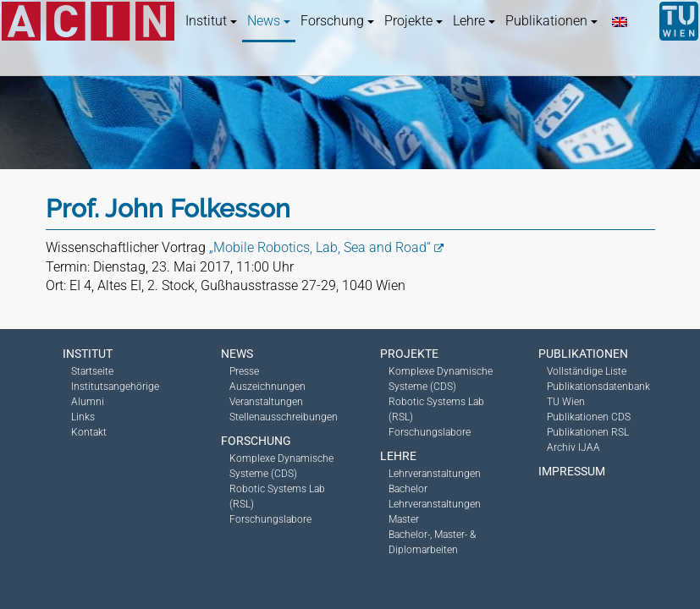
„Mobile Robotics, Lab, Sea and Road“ (320, 247)
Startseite (92, 371)
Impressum (572, 471)
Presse (244, 371)
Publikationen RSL (588, 432)
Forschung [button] (337, 21)
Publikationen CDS (589, 417)
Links (83, 417)
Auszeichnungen (267, 387)
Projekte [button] (413, 21)
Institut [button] (211, 21)
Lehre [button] (474, 21)
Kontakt (89, 432)
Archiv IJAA (573, 447)
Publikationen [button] (551, 21)
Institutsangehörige (115, 387)
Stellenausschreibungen (284, 417)
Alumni (88, 402)
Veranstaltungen (266, 402)
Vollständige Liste (587, 371)
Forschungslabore (270, 519)
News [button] (269, 21)
